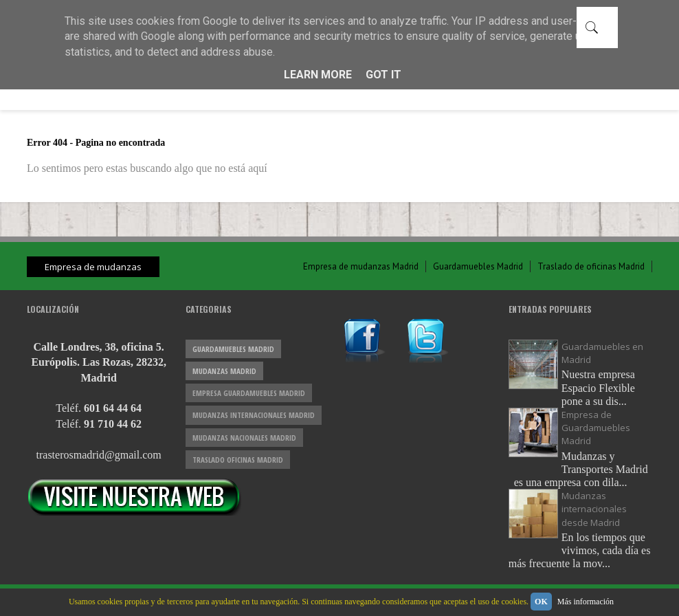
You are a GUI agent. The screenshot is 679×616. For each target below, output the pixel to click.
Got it (383, 75)
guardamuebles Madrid (233, 349)
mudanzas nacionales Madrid (244, 438)
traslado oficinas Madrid (238, 460)
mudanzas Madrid (224, 371)
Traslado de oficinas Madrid (591, 266)
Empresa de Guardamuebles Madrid (596, 428)
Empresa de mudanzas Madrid (361, 266)
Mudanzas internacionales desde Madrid (594, 509)
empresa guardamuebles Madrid (249, 393)
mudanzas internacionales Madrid (254, 415)
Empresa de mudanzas (93, 267)
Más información (586, 602)
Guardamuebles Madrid (478, 266)
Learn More (318, 75)
